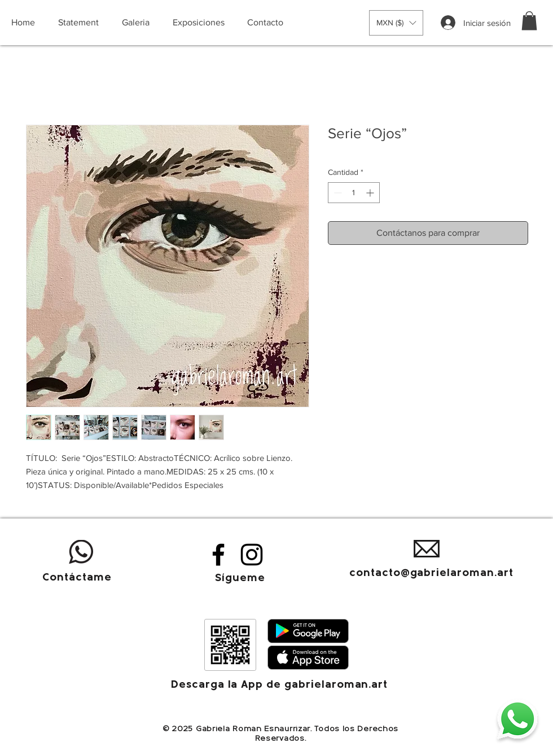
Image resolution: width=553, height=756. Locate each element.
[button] (396, 23)
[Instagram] (252, 555)
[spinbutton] (354, 193)
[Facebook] (218, 555)
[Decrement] (337, 193)
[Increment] (371, 193)
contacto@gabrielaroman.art (431, 573)
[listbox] (396, 23)
